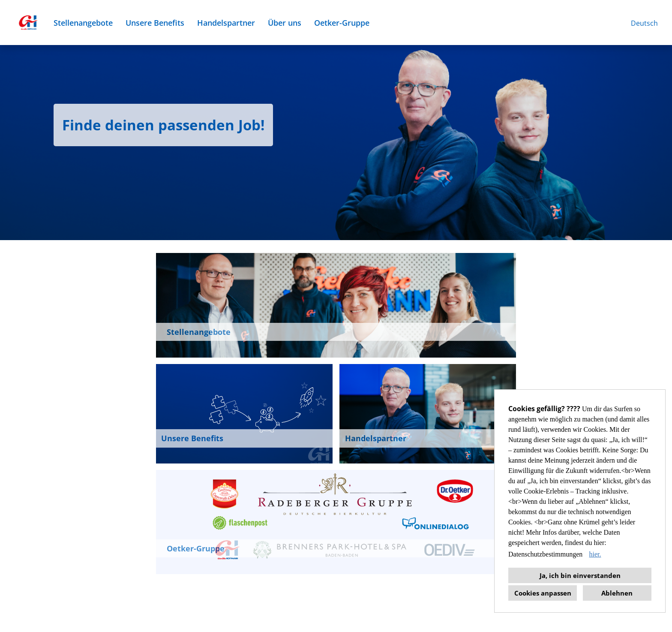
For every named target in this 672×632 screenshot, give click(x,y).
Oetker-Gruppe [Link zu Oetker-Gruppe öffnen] (342, 23)
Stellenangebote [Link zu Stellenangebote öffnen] (83, 23)
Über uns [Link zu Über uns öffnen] (285, 23)
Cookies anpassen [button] (543, 593)
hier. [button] (595, 554)
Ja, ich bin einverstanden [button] (580, 575)
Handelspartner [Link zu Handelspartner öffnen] (226, 23)
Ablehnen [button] (617, 593)
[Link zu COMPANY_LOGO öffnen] (28, 23)
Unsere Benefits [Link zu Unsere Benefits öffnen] (155, 23)
